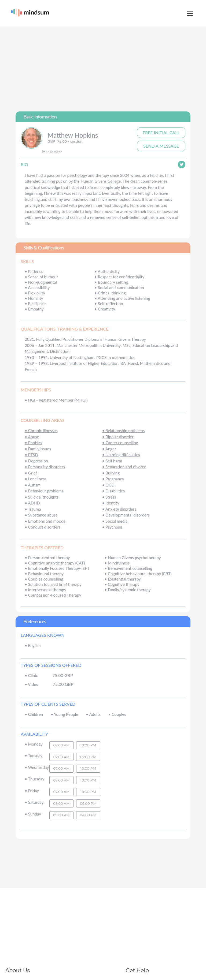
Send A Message (161, 146)
